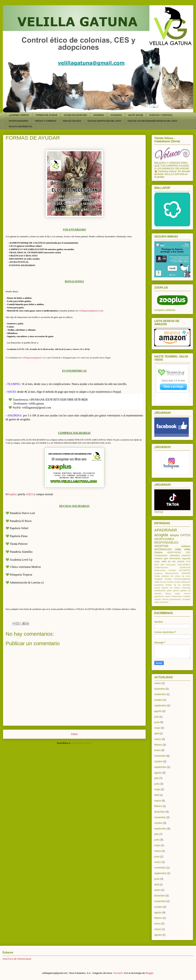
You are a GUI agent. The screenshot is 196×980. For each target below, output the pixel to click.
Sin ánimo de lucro (180, 576)
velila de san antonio (173, 561)
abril (157, 733)
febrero (158, 745)
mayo (157, 728)
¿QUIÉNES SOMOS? (19, 115)
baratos (165, 588)
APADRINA (99, 115)
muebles (187, 596)
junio (157, 722)
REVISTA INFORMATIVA (20, 127)
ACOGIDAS (116, 115)
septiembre (160, 706)
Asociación (171, 565)
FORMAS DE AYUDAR (47, 115)
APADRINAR (166, 530)
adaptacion (186, 582)
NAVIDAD (186, 573)
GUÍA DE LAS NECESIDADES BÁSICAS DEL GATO (152, 121)
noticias (158, 599)
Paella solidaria (162, 576)
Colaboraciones (161, 567)
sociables (186, 599)
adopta (174, 535)
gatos (169, 590)
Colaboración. (161, 556)
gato (166, 558)
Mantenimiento (172, 573)
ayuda (157, 588)
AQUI (29, 494)
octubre (158, 700)
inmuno (187, 593)
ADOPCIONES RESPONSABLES (166, 541)
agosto (158, 711)
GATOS (185, 535)
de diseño (175, 588)
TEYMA (168, 579)
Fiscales (172, 570)
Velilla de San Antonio (164, 582)
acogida (161, 535)
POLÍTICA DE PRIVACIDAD (17, 959)
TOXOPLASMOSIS (182, 579)
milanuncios (177, 596)
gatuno (176, 590)
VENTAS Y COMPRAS (46, 121)
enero (157, 750)
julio (157, 717)
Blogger (149, 973)
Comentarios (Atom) (82, 743)
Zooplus (12, 494)
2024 (157, 565)
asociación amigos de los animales (172, 585)
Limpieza (158, 573)
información (175, 558)
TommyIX (118, 973)
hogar (178, 593)
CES (188, 553)
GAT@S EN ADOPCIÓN (75, 115)
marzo (158, 683)
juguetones (159, 596)
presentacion (175, 599)
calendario (175, 556)
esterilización (160, 590)
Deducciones (160, 570)
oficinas (165, 599)
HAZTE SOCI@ (136, 115)
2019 (188, 561)
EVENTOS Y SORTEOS (161, 115)
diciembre (160, 689)
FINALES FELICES (72, 121)
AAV (162, 565)
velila (157, 602)
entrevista (186, 588)
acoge (177, 582)
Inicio (74, 734)
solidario (186, 546)
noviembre (160, 694)
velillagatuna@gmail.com (90, 311)
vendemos (164, 602)
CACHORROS (184, 565)
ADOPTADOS (174, 553)
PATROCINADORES (19, 121)
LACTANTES (185, 570)
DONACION (185, 567)
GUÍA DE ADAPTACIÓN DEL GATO (104, 121)
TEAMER (158, 579)
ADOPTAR (161, 546)
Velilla (178, 549)
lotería (168, 596)
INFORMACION (163, 549)
